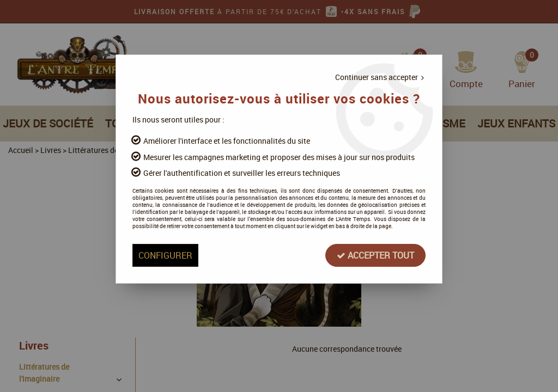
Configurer (165, 255)
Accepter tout (375, 255)
